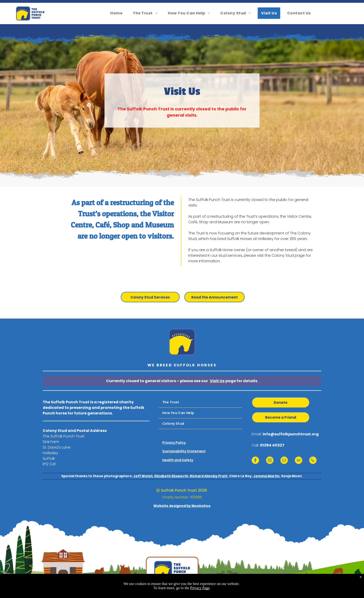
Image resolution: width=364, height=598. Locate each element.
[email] (284, 461)
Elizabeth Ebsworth (171, 476)
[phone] (313, 461)
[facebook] (255, 461)
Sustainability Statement (184, 451)
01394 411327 (272, 445)
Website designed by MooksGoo (182, 506)
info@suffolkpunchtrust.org (291, 434)
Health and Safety (178, 460)
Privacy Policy (174, 443)
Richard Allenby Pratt (209, 476)
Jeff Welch (143, 476)
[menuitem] (118, 13)
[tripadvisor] (299, 461)
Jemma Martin (266, 476)
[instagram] (270, 461)
